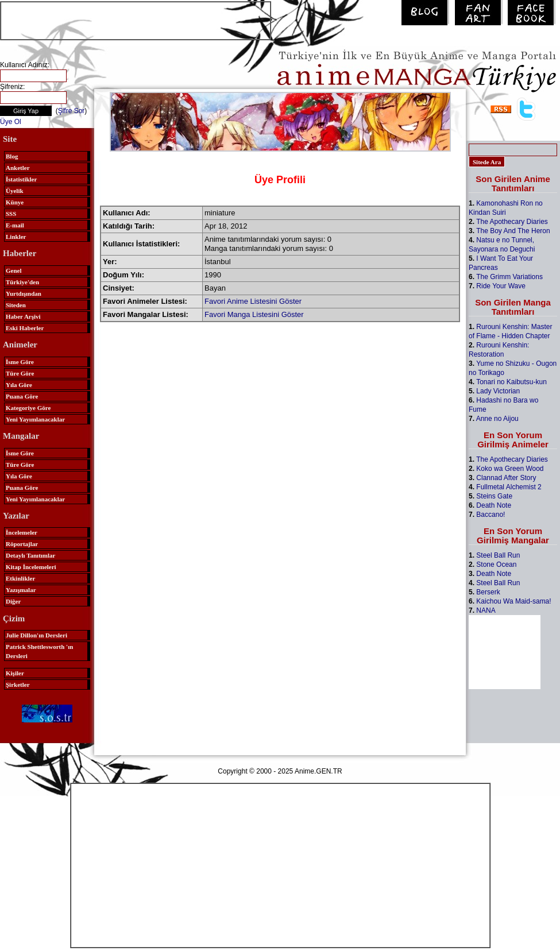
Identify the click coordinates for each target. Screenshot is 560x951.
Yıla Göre (19, 385)
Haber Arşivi (23, 316)
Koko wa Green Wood (510, 469)
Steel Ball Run (498, 555)
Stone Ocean (496, 565)
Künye (15, 202)
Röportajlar (22, 544)
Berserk (488, 592)
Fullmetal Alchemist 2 (509, 487)
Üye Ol (11, 122)
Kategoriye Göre (28, 408)
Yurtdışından (24, 293)
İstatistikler (21, 179)
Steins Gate (494, 496)
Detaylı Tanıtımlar (30, 555)
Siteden (16, 305)
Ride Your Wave (501, 286)
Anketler (18, 168)
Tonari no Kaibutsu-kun (511, 382)
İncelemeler (22, 532)
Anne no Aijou (497, 419)
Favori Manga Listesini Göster (254, 314)
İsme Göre (20, 362)
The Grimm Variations (509, 277)
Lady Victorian (498, 391)
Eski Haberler (25, 328)
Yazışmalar (21, 590)
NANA (486, 610)
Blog (12, 156)
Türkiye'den (22, 282)
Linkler (16, 237)
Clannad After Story (506, 478)
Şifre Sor (72, 111)
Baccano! (491, 515)
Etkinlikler (20, 578)
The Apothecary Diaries (512, 222)
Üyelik (15, 191)
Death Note (494, 505)
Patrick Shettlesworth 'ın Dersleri (39, 651)
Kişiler (15, 673)
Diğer (13, 601)
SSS (11, 214)
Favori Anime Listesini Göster (253, 301)
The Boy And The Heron (513, 231)
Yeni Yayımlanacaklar (35, 419)
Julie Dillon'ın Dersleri (36, 635)
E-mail (15, 225)
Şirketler (18, 685)
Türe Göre (20, 373)
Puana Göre (22, 396)
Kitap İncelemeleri (31, 567)
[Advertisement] (136, 20)
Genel (14, 270)
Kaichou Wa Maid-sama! (513, 601)
